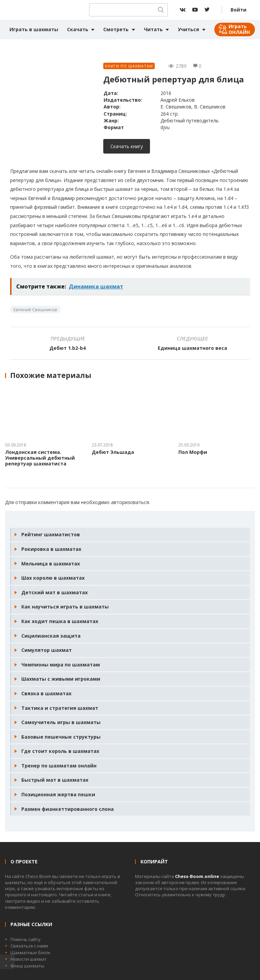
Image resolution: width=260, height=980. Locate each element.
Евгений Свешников (35, 309)
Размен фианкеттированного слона (68, 809)
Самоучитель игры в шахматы (61, 722)
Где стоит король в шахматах (60, 751)
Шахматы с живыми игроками (61, 679)
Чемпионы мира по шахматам (61, 665)
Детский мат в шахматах (55, 592)
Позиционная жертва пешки (58, 794)
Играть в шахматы (34, 29)
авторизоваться (130, 502)
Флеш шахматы (27, 966)
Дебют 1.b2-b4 (68, 348)
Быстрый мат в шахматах (55, 780)
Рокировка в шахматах (51, 549)
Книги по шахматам (129, 66)
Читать (153, 29)
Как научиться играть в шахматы (65, 607)
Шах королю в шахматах (53, 578)
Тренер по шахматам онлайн (59, 766)
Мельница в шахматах (51, 564)
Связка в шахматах (46, 693)
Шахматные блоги (30, 953)
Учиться (188, 29)
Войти (239, 10)
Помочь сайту (26, 939)
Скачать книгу (127, 146)
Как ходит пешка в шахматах (60, 621)
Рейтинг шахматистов (51, 534)
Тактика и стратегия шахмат (60, 708)
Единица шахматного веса (192, 348)
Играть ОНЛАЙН (239, 29)
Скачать (78, 29)
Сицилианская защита (51, 636)
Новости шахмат (29, 959)
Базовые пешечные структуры (61, 737)
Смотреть (116, 29)
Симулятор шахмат (47, 650)
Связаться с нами (29, 946)
